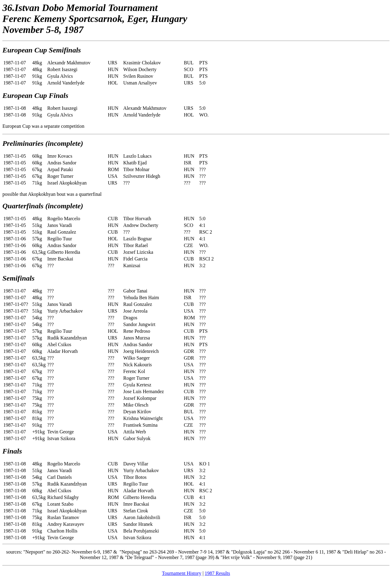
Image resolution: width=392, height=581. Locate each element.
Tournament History (182, 573)
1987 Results (217, 573)
